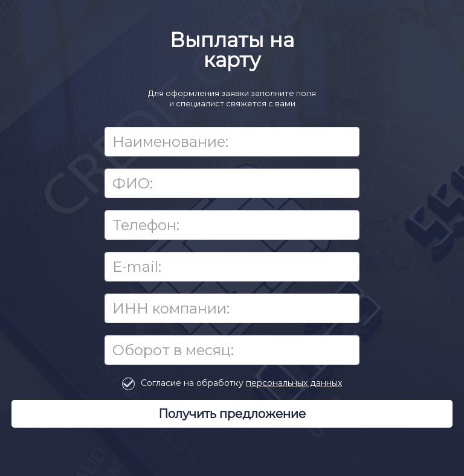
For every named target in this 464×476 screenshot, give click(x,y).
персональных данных (294, 383)
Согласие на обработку (241, 383)
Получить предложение (232, 414)
